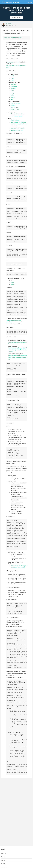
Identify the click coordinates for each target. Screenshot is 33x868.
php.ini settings (15, 120)
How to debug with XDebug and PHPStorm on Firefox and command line (19, 124)
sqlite (12, 95)
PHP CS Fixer (15, 108)
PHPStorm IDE (15, 110)
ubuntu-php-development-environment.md (14, 38)
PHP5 (12, 76)
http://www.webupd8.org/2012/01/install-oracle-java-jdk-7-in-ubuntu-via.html (18, 355)
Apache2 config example (17, 128)
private (13, 288)
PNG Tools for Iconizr (17, 116)
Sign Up (4, 854)
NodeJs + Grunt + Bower (18, 114)
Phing (12, 80)
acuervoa (9, 24)
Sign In (3, 857)
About (3, 860)
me (18, 62)
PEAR (12, 78)
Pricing (3, 863)
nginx (12, 91)
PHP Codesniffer (15, 103)
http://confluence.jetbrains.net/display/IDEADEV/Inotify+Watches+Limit (18, 362)
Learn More (16, 17)
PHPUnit (13, 106)
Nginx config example (17, 130)
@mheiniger (11, 62)
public (12, 285)
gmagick (13, 97)
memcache (14, 86)
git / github (14, 84)
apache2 (13, 89)
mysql (12, 93)
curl (12, 99)
